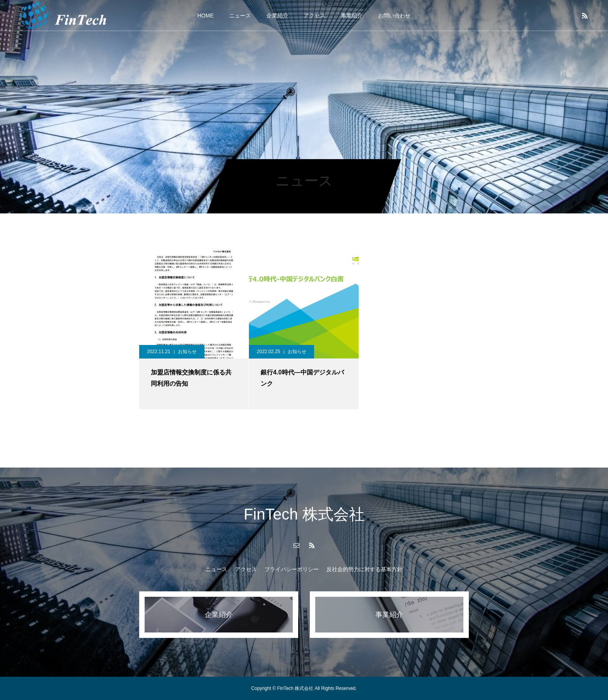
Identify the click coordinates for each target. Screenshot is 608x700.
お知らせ (187, 352)
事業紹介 (352, 16)
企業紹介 (277, 16)
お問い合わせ (394, 16)
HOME (206, 16)
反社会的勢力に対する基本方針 (364, 569)
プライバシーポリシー (292, 569)
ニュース (240, 16)
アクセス (314, 16)
